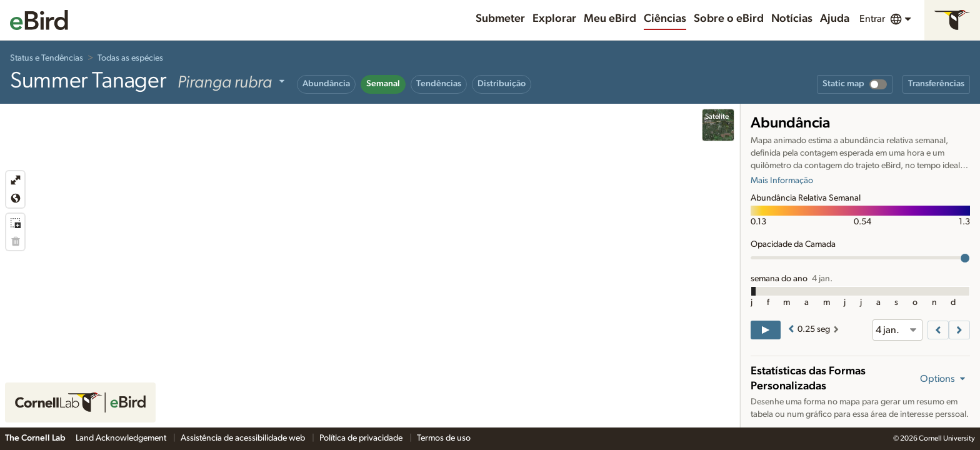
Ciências (665, 19)
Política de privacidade (362, 438)
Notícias (792, 19)
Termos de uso (444, 438)
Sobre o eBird (729, 19)
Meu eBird (610, 19)
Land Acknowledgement (122, 438)
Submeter (500, 19)
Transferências (936, 84)
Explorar (554, 19)
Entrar (872, 19)
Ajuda (835, 19)
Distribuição (502, 84)
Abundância (326, 84)
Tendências (439, 84)
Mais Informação (782, 181)
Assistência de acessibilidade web (244, 438)
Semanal (383, 84)
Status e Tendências (47, 58)
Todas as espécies (130, 58)
